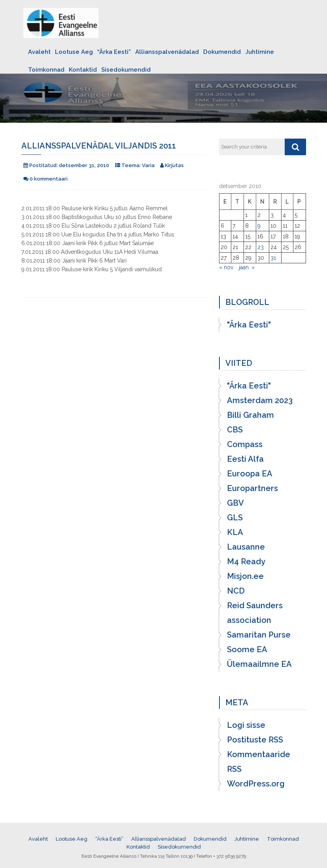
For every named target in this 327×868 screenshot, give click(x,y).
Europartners (252, 488)
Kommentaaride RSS (259, 762)
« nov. (227, 267)
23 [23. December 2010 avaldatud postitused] (261, 247)
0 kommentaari (49, 179)
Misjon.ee (245, 576)
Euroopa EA (250, 474)
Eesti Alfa (245, 459)
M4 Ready (246, 562)
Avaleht (39, 52)
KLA (235, 532)
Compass (245, 444)
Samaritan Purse (259, 635)
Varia (148, 165)
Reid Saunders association (255, 613)
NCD (236, 591)
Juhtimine (260, 52)
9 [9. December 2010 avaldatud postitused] (259, 226)
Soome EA (247, 649)
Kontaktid (83, 70)
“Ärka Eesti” (114, 52)
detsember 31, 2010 (84, 165)
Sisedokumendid (126, 70)
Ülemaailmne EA (259, 664)
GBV (235, 503)
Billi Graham (250, 415)
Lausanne (246, 547)
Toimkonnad (46, 70)
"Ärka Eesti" (249, 325)
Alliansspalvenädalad (167, 52)
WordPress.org (256, 784)
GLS (235, 518)
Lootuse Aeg (74, 52)
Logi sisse (246, 725)
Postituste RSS (255, 740)
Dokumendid (222, 52)
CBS (235, 430)
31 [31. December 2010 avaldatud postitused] (273, 258)
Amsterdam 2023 (260, 400)
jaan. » (247, 267)
